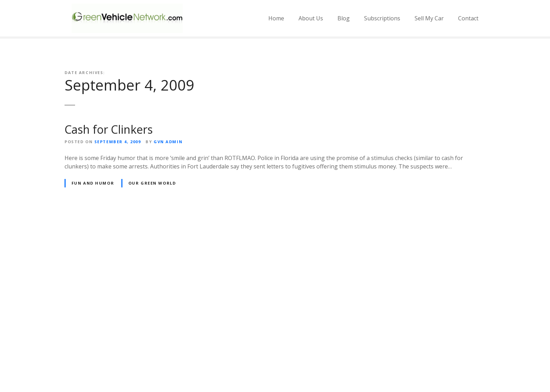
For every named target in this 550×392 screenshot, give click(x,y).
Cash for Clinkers (109, 129)
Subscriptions (382, 18)
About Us (311, 18)
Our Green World (152, 183)
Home (276, 18)
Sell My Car (429, 18)
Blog (344, 18)
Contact (468, 18)
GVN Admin (168, 142)
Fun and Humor (93, 183)
